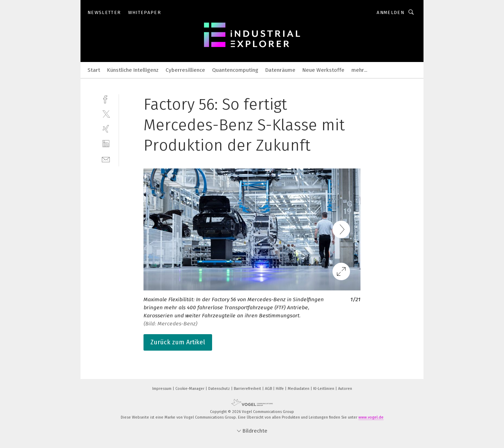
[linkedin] (106, 144)
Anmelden (390, 12)
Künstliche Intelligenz (133, 70)
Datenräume (280, 70)
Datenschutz (220, 389)
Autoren (345, 389)
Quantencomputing (235, 70)
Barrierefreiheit (248, 389)
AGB (269, 389)
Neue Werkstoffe (323, 70)
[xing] (106, 129)
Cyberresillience (185, 70)
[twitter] (106, 114)
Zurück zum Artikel (178, 342)
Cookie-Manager (190, 389)
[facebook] (106, 99)
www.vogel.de (371, 417)
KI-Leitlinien (324, 389)
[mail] (106, 159)
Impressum (162, 389)
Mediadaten (299, 389)
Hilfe (280, 389)
